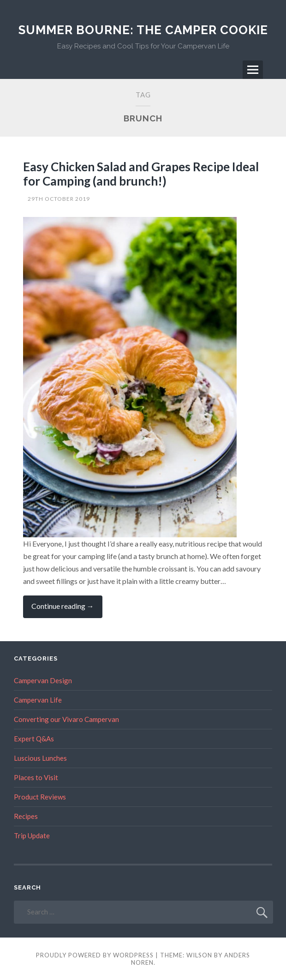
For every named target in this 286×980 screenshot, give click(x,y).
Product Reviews (40, 797)
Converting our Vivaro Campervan (66, 719)
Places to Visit (36, 777)
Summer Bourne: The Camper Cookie (143, 30)
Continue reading (67, 610)
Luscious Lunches (40, 758)
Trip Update (32, 836)
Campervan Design (43, 680)
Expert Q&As (34, 739)
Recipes (26, 816)
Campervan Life (38, 700)
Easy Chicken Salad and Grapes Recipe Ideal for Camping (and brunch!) (141, 174)
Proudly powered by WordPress (95, 955)
